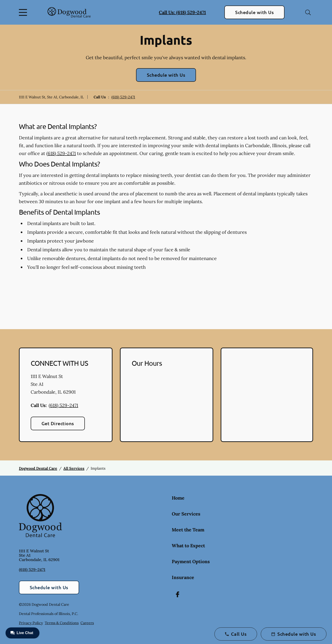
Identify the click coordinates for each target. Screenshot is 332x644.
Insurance (183, 577)
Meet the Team (188, 530)
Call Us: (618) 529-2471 (182, 12)
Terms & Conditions (62, 623)
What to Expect (188, 546)
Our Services (186, 514)
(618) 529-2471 (123, 97)
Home (178, 498)
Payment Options (191, 561)
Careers (87, 623)
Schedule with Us (254, 12)
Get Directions (58, 423)
